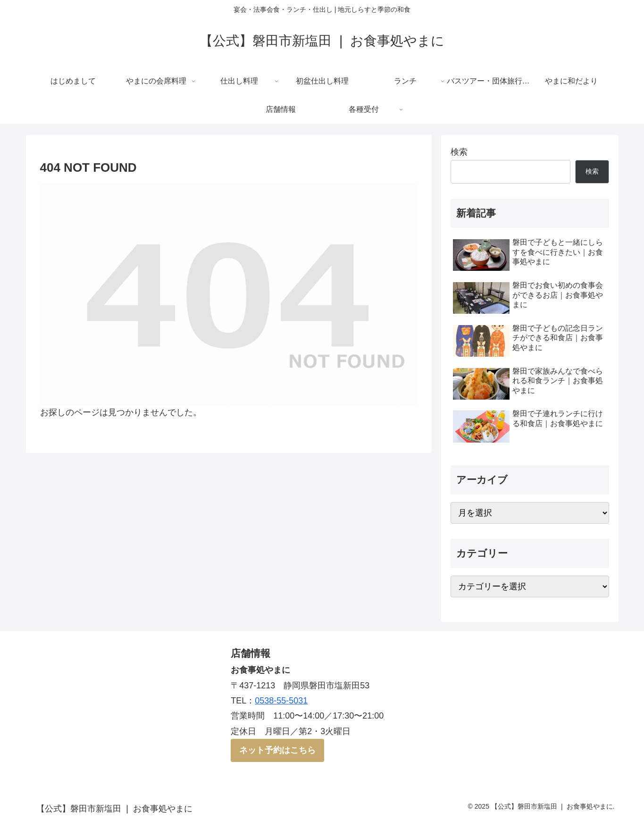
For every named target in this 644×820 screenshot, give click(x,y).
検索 (459, 152)
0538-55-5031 (281, 701)
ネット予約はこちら (277, 750)
